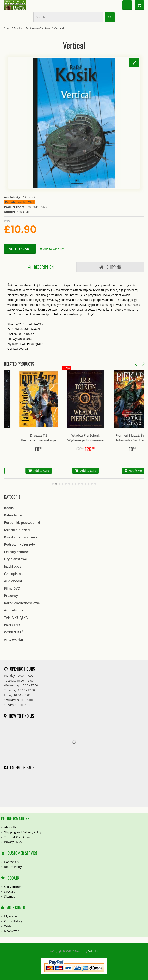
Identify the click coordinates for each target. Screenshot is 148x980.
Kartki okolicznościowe (22, 603)
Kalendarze (13, 515)
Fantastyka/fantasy (38, 28)
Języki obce (13, 566)
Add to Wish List (54, 249)
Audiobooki (13, 581)
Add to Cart (20, 249)
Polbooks (93, 951)
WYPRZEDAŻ (14, 632)
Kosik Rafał (24, 212)
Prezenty (11, 596)
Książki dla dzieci (17, 530)
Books (18, 28)
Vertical (59, 28)
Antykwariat (14, 640)
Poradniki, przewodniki (22, 523)
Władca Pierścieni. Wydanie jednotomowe (98, 438)
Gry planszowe (16, 559)
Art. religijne (14, 610)
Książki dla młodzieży (21, 537)
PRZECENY (12, 625)
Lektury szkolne (16, 552)
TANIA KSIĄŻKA (16, 618)
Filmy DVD (12, 588)
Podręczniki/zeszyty (20, 544)
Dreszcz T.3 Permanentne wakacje (51, 438)
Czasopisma (13, 574)
